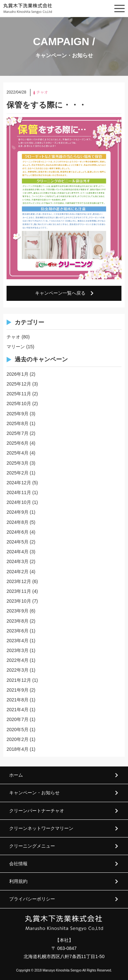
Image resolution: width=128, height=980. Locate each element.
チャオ (13, 337)
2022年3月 (18, 670)
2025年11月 (19, 394)
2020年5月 (18, 730)
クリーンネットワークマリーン (41, 828)
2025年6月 (18, 443)
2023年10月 (19, 601)
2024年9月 (18, 512)
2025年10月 (19, 404)
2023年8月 (18, 621)
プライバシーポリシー (32, 899)
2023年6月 (18, 631)
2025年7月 (18, 433)
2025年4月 (18, 453)
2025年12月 (19, 384)
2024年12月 (19, 483)
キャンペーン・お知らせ (34, 793)
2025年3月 (18, 463)
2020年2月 (18, 739)
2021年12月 (19, 680)
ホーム (16, 775)
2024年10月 (19, 502)
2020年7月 (18, 719)
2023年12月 (19, 581)
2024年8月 (18, 522)
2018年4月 (18, 749)
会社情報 (18, 864)
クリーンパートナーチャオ (37, 811)
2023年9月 (18, 611)
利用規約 (18, 881)
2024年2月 (18, 572)
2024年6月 (18, 532)
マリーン (16, 347)
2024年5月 (18, 542)
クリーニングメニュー (32, 846)
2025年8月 (18, 423)
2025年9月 (18, 414)
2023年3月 (18, 650)
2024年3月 (18, 561)
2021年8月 (18, 700)
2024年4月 (18, 552)
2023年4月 (18, 641)
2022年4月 (18, 660)
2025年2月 (18, 473)
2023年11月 (19, 591)
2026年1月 (18, 374)
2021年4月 (18, 710)
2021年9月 (18, 690)
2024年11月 (19, 492)
